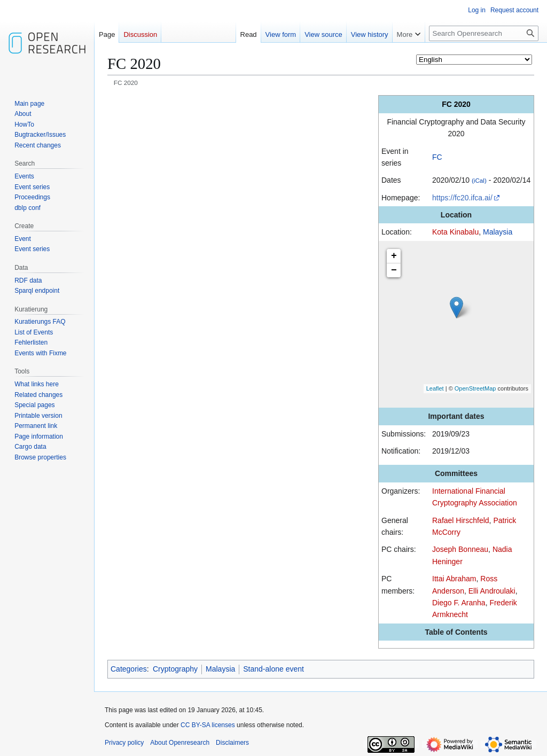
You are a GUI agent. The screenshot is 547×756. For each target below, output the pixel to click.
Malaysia (498, 232)
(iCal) (479, 180)
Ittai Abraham (454, 579)
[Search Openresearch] (484, 33)
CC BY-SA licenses (208, 725)
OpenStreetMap (475, 388)
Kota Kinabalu (455, 232)
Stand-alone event (273, 669)
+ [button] (394, 256)
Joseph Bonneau (460, 549)
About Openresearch (180, 743)
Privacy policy (124, 743)
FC (437, 157)
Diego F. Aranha (459, 603)
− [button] (394, 270)
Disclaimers (232, 743)
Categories (129, 669)
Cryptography (175, 669)
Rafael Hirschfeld (461, 520)
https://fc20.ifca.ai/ (462, 198)
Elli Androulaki (492, 591)
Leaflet (435, 388)
